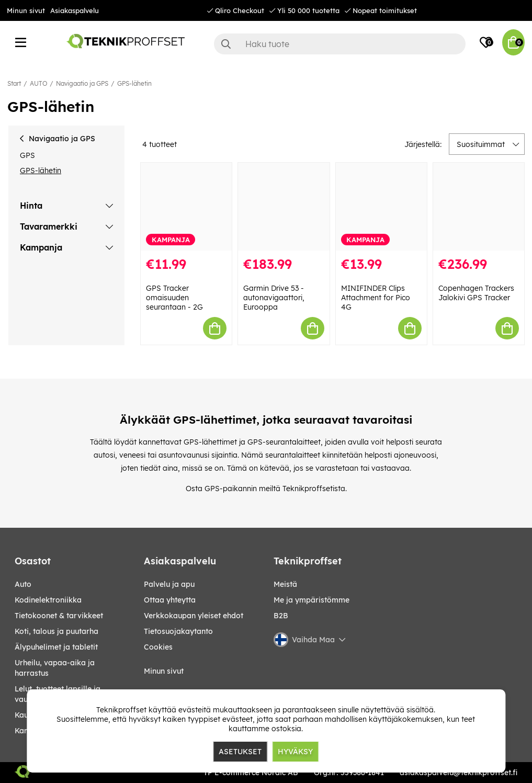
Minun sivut (26, 10)
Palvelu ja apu (169, 584)
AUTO (38, 83)
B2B (281, 616)
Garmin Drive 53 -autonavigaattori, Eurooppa (274, 298)
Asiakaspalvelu (75, 10)
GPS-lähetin (134, 83)
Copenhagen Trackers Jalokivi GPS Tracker (476, 293)
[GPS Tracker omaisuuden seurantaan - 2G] (186, 207)
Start (14, 83)
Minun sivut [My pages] (164, 671)
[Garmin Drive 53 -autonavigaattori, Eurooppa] (284, 207)
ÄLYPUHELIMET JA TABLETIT (56, 647)
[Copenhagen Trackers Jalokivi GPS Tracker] (479, 207)
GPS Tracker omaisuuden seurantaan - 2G (174, 298)
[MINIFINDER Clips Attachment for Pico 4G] (381, 207)
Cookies (158, 647)
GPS (27, 155)
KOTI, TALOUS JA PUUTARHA (56, 631)
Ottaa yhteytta (170, 600)
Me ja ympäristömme (312, 600)
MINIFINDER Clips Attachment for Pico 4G (376, 298)
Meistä (285, 584)
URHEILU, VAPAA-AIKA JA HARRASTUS (55, 668)
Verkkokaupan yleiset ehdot (194, 616)
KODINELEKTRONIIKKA (48, 600)
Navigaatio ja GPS (82, 83)
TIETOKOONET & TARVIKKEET (59, 616)
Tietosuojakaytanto (178, 631)
